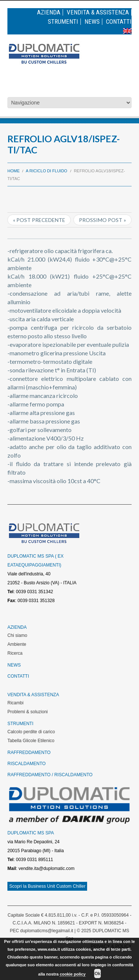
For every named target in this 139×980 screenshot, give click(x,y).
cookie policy (73, 974)
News (92, 22)
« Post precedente (39, 220)
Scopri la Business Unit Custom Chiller (47, 886)
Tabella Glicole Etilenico (31, 741)
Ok (97, 974)
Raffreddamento (29, 753)
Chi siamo (17, 635)
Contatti (119, 22)
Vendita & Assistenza (98, 12)
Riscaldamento (27, 764)
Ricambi (15, 703)
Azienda (49, 12)
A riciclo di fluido (47, 171)
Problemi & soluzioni (28, 712)
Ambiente (17, 644)
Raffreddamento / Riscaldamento (50, 775)
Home (14, 171)
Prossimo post (101, 220)
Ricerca (15, 653)
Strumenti (63, 22)
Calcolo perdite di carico (31, 732)
